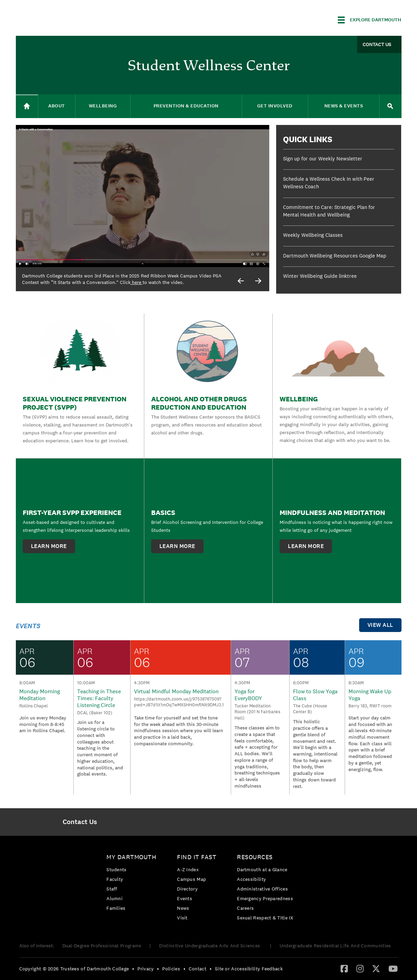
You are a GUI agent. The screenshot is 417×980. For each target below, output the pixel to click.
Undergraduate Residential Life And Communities (335, 946)
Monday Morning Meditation (40, 695)
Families (116, 908)
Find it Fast (197, 857)
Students (116, 870)
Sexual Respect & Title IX (265, 918)
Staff (112, 889)
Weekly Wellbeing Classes (313, 235)
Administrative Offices (262, 889)
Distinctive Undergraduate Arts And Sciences (210, 946)
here (137, 282)
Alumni (114, 898)
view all (380, 625)
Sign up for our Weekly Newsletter (323, 159)
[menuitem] (80, 822)
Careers (245, 908)
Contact (197, 969)
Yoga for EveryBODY (248, 695)
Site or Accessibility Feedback (249, 969)
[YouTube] (393, 968)
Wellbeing (299, 399)
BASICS (163, 513)
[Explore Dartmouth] (369, 20)
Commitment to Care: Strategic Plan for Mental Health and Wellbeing (329, 211)
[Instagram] (360, 968)
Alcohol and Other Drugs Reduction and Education (199, 403)
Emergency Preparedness (265, 898)
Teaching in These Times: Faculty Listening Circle (99, 698)
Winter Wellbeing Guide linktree (320, 276)
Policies (171, 969)
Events (185, 898)
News (183, 908)
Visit (182, 918)
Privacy (145, 969)
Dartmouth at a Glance (262, 870)
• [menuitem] (133, 969)
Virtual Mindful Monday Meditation (176, 691)
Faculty (115, 879)
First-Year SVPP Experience (72, 513)
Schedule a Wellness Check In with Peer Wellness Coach (329, 183)
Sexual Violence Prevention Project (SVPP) (75, 403)
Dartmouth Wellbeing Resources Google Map (335, 256)
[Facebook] (344, 968)
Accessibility (251, 879)
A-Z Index (188, 870)
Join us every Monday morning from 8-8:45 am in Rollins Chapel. (43, 724)
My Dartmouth (131, 857)
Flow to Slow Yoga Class (315, 695)
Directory (187, 889)
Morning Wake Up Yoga (370, 695)
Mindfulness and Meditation (332, 513)
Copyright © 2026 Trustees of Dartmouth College (74, 969)
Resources (255, 857)
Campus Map (191, 879)
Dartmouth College (70, 19)
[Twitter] (376, 968)
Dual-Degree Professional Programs (102, 946)
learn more (49, 546)
